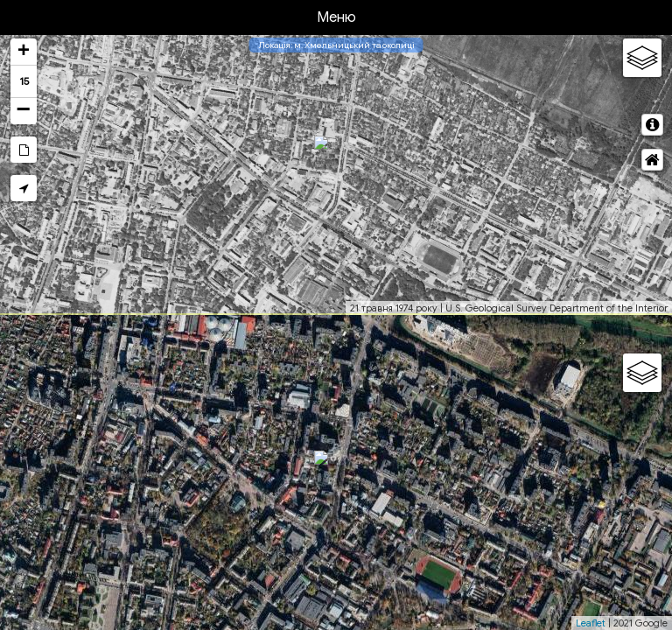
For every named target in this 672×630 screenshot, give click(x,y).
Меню (336, 17)
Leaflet (591, 623)
